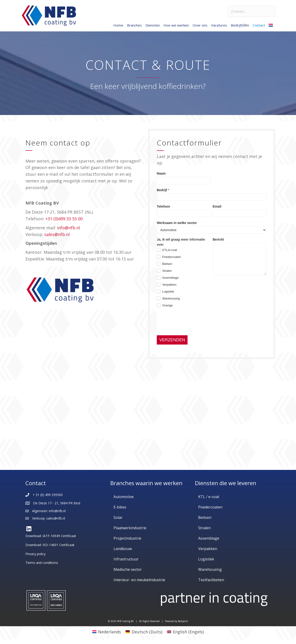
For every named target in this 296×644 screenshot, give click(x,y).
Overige (165, 305)
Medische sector (128, 569)
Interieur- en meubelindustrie (139, 580)
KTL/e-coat (167, 250)
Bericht (218, 239)
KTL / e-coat (209, 497)
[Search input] (251, 11)
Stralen (164, 271)
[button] (29, 529)
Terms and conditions (42, 563)
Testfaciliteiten (211, 580)
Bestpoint (183, 621)
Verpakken (167, 284)
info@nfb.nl (68, 228)
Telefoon (163, 206)
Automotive (124, 497)
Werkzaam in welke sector (177, 223)
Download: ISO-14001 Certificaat (50, 545)
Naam (161, 173)
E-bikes (120, 507)
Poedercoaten (169, 257)
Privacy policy (35, 554)
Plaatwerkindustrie (130, 528)
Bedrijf (163, 190)
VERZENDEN (172, 340)
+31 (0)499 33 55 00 (64, 219)
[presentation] (192, 322)
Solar (118, 517)
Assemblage (168, 278)
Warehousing (168, 298)
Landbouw (123, 549)
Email (217, 206)
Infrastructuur (126, 559)
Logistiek (165, 291)
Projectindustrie (127, 538)
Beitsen (165, 264)
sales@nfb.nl (57, 234)
